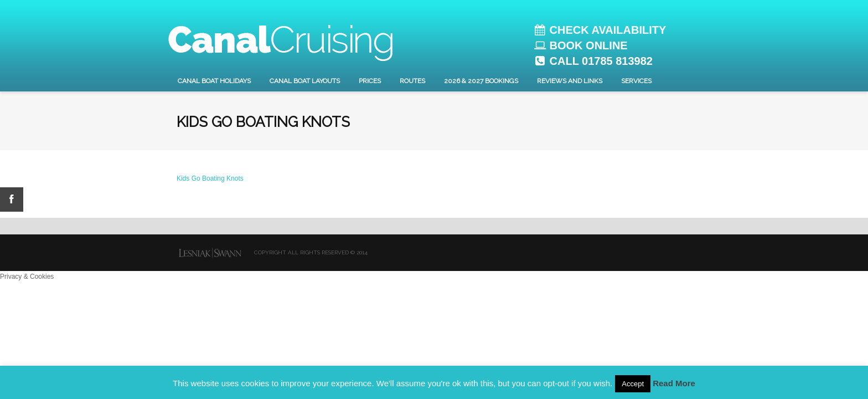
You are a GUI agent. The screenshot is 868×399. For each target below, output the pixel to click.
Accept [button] (633, 384)
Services (636, 81)
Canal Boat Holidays (214, 81)
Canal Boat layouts (305, 81)
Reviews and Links (570, 81)
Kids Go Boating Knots (210, 178)
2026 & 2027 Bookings (481, 81)
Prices (370, 81)
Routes (412, 81)
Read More (674, 383)
